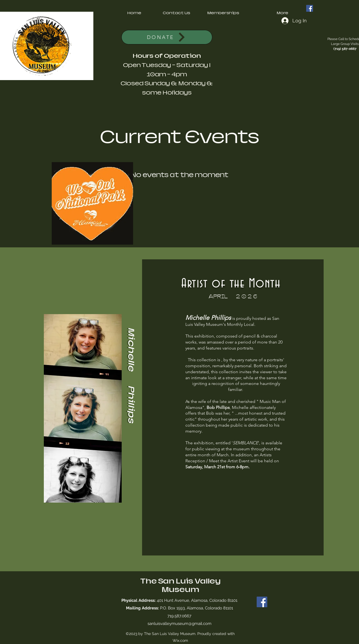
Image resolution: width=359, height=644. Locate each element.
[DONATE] (167, 37)
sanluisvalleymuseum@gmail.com (179, 624)
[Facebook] (310, 8)
